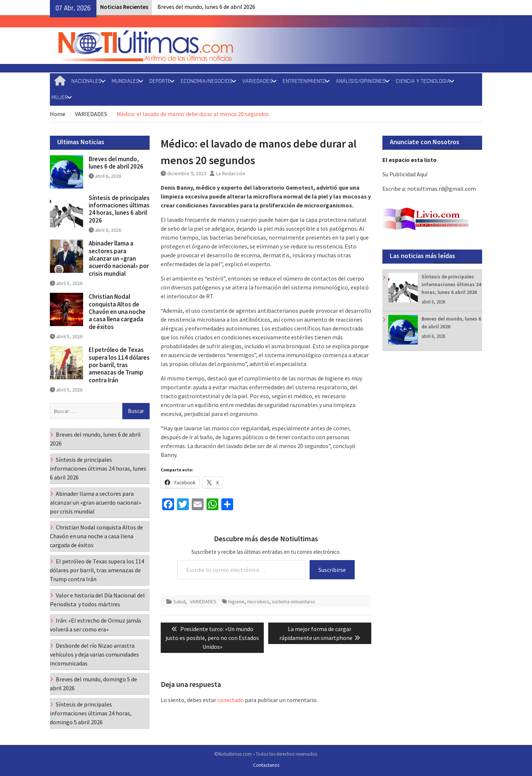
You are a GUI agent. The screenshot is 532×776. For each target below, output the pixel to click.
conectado (231, 700)
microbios (258, 602)
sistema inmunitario (294, 602)
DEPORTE (160, 81)
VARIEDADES (258, 81)
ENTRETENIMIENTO (304, 81)
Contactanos (266, 765)
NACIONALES (86, 81)
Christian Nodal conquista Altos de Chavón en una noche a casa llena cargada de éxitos (117, 312)
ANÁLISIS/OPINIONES (361, 81)
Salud (179, 602)
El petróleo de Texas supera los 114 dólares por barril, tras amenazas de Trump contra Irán (119, 365)
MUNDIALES (125, 81)
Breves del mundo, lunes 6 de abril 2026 (206, 7)
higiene (236, 602)
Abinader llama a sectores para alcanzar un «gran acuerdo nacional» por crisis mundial (119, 258)
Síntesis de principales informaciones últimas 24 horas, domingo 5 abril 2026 (91, 713)
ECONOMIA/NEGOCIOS (207, 81)
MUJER (60, 97)
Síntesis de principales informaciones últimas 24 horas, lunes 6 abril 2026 (451, 284)
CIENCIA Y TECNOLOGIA (423, 81)
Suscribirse (332, 570)
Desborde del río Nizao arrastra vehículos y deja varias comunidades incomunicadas (94, 654)
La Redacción (231, 173)
